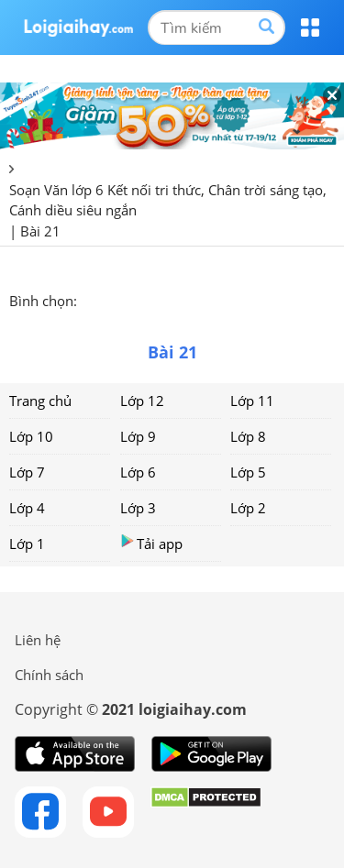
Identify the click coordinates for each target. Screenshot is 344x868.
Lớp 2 (248, 508)
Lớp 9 (138, 436)
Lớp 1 (27, 544)
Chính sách (49, 675)
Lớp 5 (248, 472)
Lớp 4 (27, 508)
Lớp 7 (27, 472)
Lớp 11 (252, 401)
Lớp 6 (138, 472)
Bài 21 (40, 231)
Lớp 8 (248, 436)
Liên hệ (38, 640)
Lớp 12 (142, 401)
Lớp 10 (31, 436)
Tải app (151, 543)
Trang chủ (40, 401)
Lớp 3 (138, 508)
